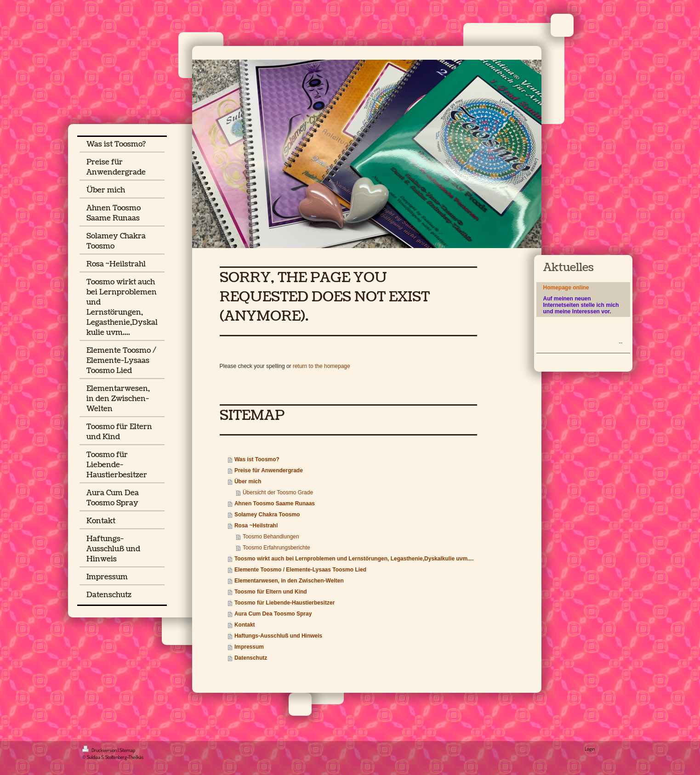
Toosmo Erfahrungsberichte (276, 548)
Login (590, 749)
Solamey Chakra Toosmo (267, 515)
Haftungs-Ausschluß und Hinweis (278, 636)
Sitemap (127, 750)
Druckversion (100, 750)
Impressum (249, 647)
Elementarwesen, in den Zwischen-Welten (289, 581)
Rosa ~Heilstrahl (256, 526)
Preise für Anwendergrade (269, 470)
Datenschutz (251, 658)
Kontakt (245, 625)
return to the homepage (322, 366)
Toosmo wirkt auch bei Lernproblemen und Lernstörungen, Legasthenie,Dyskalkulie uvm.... (354, 559)
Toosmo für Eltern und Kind (271, 592)
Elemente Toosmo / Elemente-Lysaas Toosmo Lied (300, 570)
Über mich (248, 481)
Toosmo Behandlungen (271, 537)
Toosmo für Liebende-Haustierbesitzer (285, 603)
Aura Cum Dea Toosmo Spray (273, 614)
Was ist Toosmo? (257, 459)
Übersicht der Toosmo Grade (278, 492)
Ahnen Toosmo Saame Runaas (275, 503)
